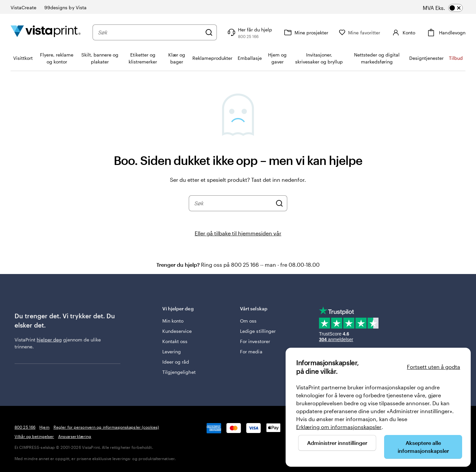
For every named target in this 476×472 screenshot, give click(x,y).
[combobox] (150, 32)
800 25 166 (25, 427)
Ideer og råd (176, 362)
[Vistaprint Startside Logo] (46, 32)
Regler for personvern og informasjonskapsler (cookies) (106, 427)
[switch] (449, 8)
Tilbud (456, 58)
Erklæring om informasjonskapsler (339, 427)
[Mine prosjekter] (305, 32)
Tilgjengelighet (179, 372)
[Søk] (209, 32)
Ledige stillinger (258, 331)
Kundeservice (177, 331)
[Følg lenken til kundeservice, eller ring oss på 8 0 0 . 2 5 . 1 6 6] (249, 32)
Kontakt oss (175, 341)
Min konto (173, 321)
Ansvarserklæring (75, 436)
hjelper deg (49, 340)
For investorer (255, 341)
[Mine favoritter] (359, 33)
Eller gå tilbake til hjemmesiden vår (238, 233)
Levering (172, 352)
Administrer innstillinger (337, 443)
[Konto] (403, 32)
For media (251, 352)
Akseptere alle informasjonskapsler (423, 447)
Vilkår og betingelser (34, 436)
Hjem (44, 427)
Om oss (248, 321)
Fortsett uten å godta (434, 367)
